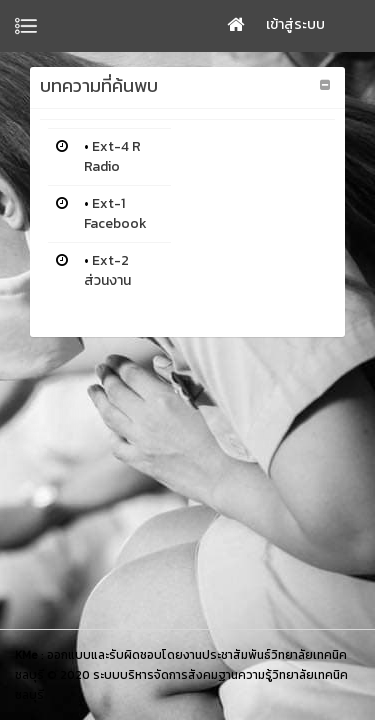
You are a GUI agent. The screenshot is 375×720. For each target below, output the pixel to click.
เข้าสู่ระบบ (295, 24)
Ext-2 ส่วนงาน (107, 270)
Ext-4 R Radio (112, 156)
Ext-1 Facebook (115, 213)
